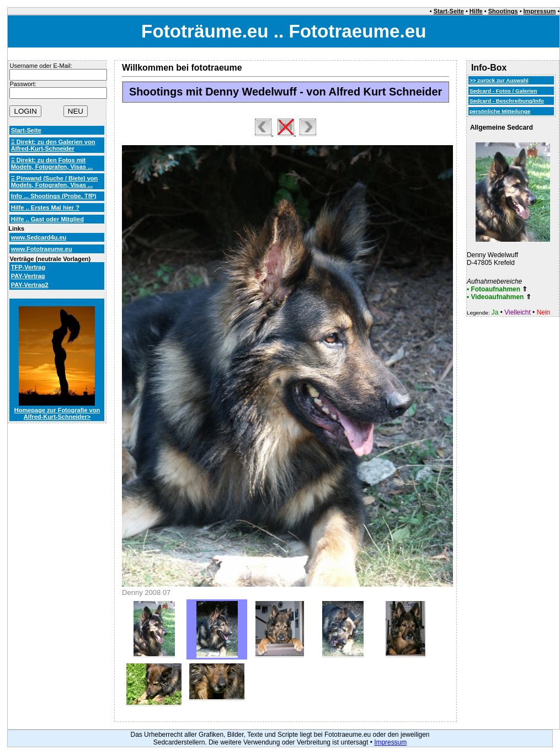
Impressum (540, 11)
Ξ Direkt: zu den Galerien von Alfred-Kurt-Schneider (53, 145)
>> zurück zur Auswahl (499, 80)
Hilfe (476, 11)
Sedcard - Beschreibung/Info (507, 101)
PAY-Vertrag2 (30, 285)
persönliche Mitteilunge (500, 111)
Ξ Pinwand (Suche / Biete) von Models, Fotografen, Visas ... (55, 182)
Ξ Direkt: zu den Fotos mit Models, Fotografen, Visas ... (52, 163)
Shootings (503, 11)
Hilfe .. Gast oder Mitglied (47, 219)
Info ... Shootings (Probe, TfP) (54, 196)
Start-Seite (449, 11)
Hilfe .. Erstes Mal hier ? (45, 208)
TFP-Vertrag (28, 267)
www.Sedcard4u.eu (39, 237)
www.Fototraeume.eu (42, 249)
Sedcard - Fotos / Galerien (503, 91)
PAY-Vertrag (28, 276)
